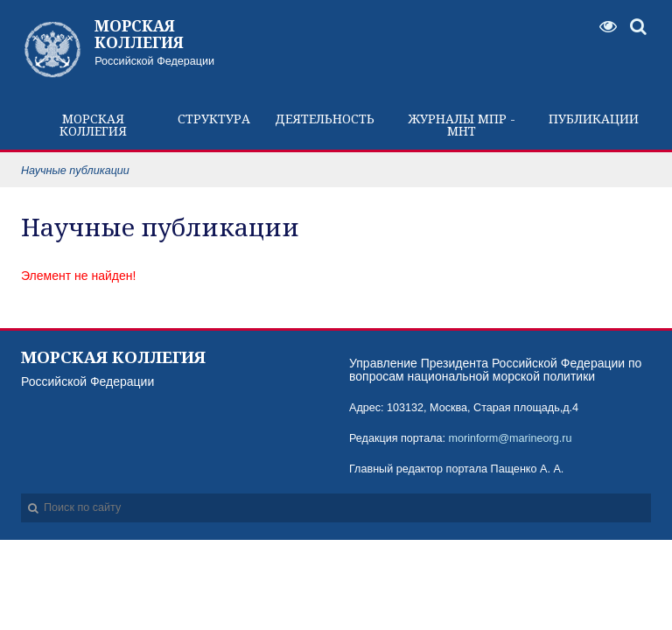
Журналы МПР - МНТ (462, 125)
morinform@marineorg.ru (511, 438)
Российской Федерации (179, 42)
